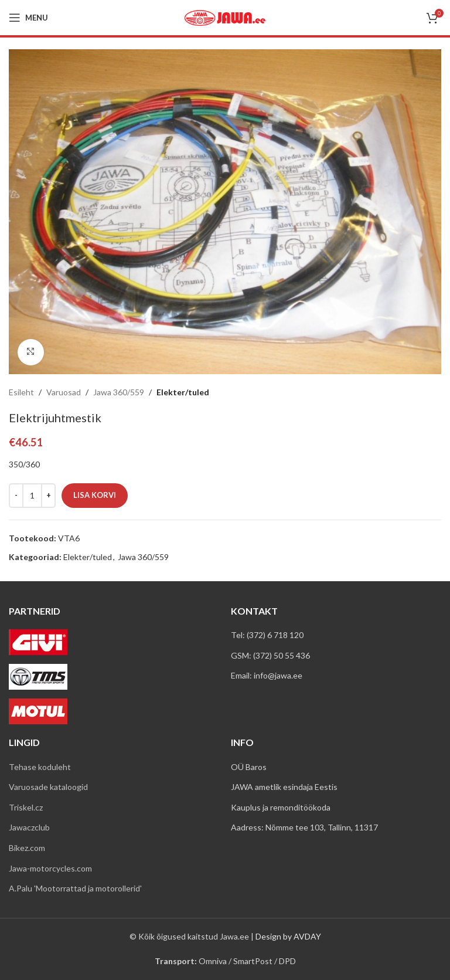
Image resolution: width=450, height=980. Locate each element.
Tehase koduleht (40, 767)
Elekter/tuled (183, 392)
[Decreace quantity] (16, 495)
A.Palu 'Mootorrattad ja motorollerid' (75, 888)
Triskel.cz (26, 807)
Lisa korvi (95, 494)
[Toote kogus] (32, 495)
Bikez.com (27, 848)
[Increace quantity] (48, 495)
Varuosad (64, 392)
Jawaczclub (29, 827)
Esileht (21, 392)
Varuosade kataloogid (48, 787)
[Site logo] (225, 17)
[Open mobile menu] (28, 18)
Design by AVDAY (288, 936)
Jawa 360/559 (119, 392)
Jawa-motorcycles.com (50, 868)
